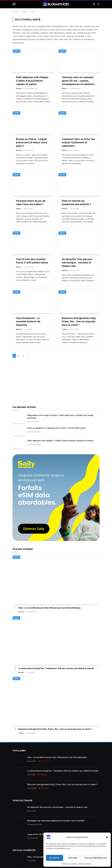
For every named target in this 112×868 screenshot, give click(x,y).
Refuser (73, 858)
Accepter (55, 858)
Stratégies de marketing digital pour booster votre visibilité (56, 821)
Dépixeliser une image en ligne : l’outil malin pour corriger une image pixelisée (60, 417)
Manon (64, 88)
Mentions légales (85, 864)
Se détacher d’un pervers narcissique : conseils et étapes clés (77, 263)
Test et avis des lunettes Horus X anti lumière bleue (32, 261)
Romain (19, 88)
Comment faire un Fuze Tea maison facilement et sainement (78, 143)
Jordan (64, 329)
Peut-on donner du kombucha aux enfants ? (77, 203)
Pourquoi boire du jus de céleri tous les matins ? (31, 203)
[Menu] (14, 4)
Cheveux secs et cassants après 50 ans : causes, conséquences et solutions (78, 81)
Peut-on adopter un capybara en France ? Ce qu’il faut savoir (57, 428)
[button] (107, 837)
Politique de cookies (69, 864)
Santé (17, 51)
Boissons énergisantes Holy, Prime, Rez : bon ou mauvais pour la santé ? (79, 322)
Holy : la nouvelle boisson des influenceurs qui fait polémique (49, 608)
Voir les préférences (95, 858)
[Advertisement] (56, 382)
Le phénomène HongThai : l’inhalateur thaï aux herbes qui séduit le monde (56, 668)
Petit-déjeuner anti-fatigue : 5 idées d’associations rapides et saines (33, 81)
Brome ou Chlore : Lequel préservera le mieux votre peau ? (32, 143)
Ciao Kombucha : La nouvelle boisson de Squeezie (28, 322)
